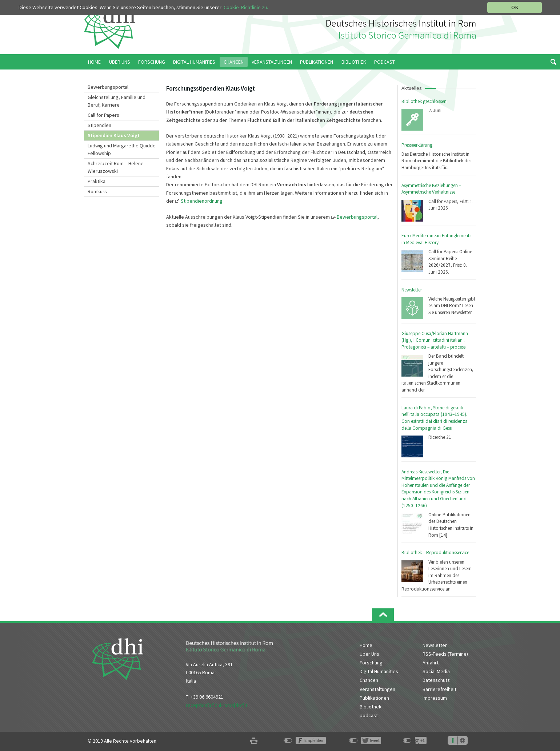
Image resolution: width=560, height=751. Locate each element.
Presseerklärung (417, 145)
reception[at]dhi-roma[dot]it (217, 705)
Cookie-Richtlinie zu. (246, 7)
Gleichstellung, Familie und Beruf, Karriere (117, 101)
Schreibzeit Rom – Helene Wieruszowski (116, 167)
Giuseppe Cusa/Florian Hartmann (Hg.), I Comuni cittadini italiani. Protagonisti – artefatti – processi (435, 340)
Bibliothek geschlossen (424, 101)
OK (515, 7)
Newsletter (412, 290)
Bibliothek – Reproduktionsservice (435, 553)
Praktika (97, 181)
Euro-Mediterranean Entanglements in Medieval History (436, 239)
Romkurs (97, 191)
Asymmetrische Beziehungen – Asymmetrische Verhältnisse (431, 189)
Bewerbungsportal (108, 87)
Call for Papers (103, 115)
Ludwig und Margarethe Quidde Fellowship (122, 149)
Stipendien (99, 125)
